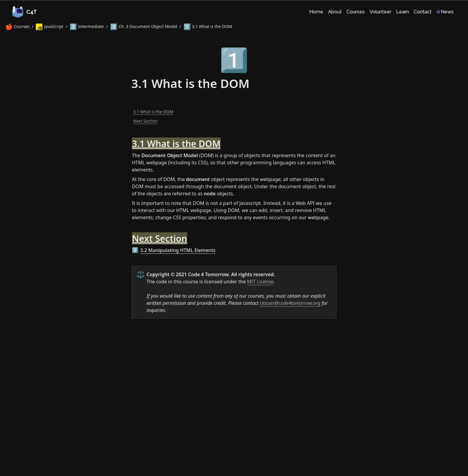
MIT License (260, 282)
